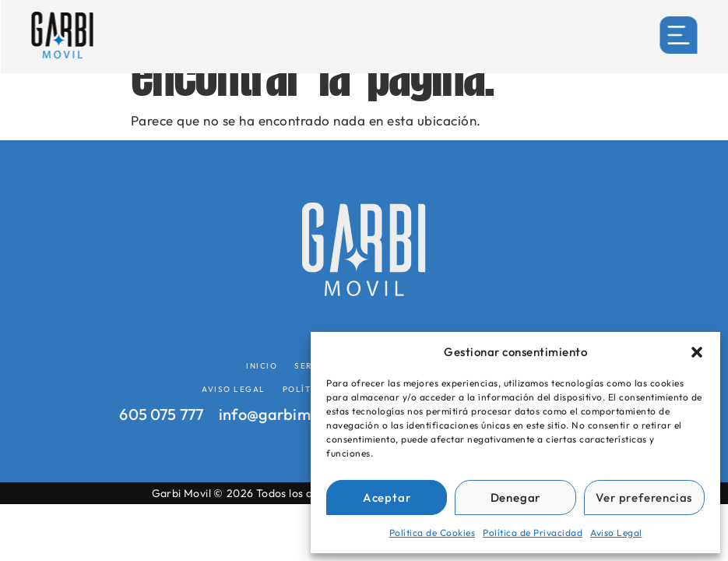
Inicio (262, 366)
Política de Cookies (433, 533)
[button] (697, 352)
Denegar (516, 497)
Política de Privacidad (533, 533)
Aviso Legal (616, 533)
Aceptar (387, 497)
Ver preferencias (644, 497)
